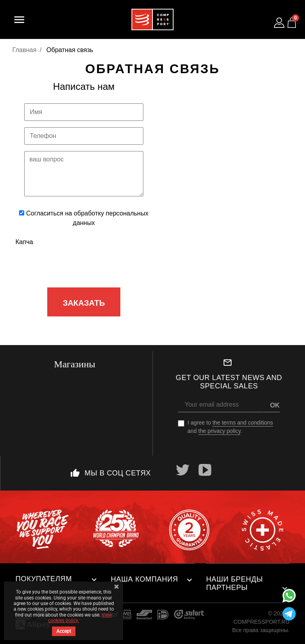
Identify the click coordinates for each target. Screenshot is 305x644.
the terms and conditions (243, 423)
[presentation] (85, 266)
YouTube (205, 470)
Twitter (183, 470)
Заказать (84, 303)
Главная (24, 50)
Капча (24, 242)
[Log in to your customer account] (279, 23)
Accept (64, 631)
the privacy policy (219, 431)
